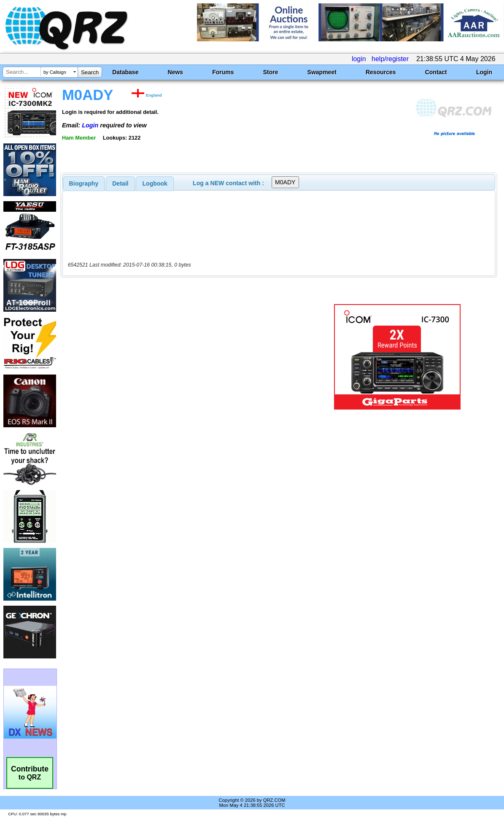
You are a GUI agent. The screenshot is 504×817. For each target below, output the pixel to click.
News (176, 72)
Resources (381, 72)
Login (484, 72)
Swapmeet (322, 72)
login (359, 59)
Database (125, 72)
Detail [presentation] (120, 183)
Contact (436, 72)
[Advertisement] (186, 357)
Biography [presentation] (84, 183)
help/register (390, 59)
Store (271, 72)
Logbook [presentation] (155, 183)
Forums (223, 72)
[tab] (84, 183)
